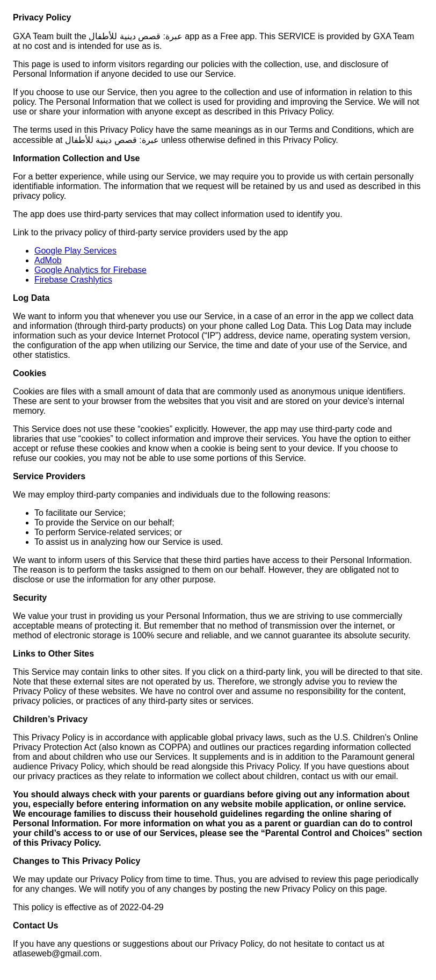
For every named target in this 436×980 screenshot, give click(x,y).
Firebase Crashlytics (73, 280)
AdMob (48, 260)
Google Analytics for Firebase (90, 270)
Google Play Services (75, 251)
